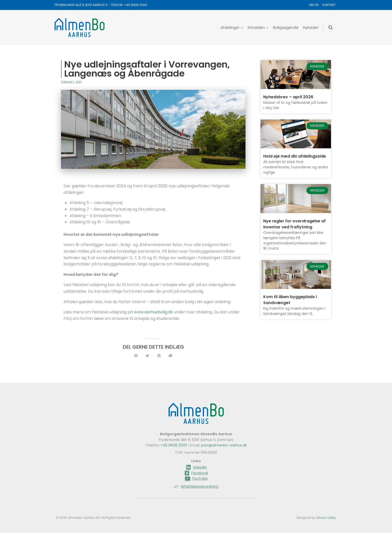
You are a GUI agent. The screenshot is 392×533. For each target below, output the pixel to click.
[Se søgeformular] (330, 28)
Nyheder (311, 27)
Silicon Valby (326, 518)
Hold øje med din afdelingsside (295, 156)
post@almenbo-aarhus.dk (224, 445)
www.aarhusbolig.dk (153, 312)
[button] (136, 356)
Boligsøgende (286, 27)
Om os (314, 5)
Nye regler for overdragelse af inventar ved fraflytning (294, 224)
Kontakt (329, 5)
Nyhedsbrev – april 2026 (288, 97)
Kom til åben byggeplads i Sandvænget (290, 300)
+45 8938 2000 (136, 5)
